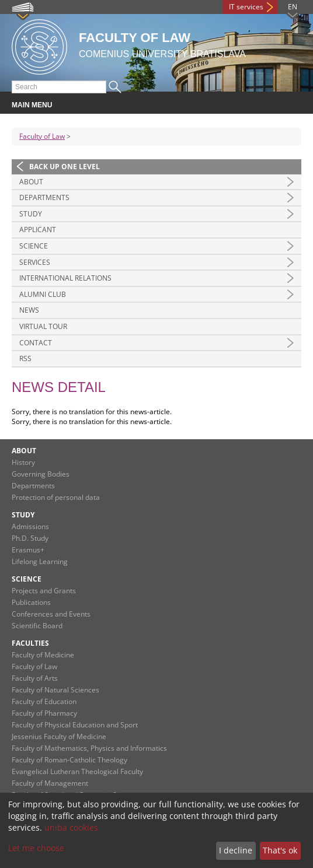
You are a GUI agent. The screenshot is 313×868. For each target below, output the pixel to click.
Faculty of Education (44, 701)
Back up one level (65, 167)
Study (31, 214)
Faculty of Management (50, 783)
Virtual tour (43, 326)
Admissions (30, 526)
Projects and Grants (44, 591)
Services (35, 262)
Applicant (38, 230)
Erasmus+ (28, 550)
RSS (25, 358)
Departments (44, 197)
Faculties (30, 643)
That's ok (280, 850)
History (23, 462)
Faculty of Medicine (43, 655)
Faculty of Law (42, 136)
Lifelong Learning (40, 561)
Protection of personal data (56, 497)
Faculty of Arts (35, 678)
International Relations (65, 278)
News (29, 310)
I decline (236, 850)
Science (34, 246)
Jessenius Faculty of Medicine (59, 736)
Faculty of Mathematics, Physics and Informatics (89, 748)
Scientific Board (37, 626)
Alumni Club (43, 294)
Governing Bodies (41, 474)
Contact (36, 343)
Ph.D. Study (30, 538)
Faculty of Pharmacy (44, 713)
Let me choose (36, 848)
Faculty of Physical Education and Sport (75, 725)
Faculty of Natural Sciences (55, 690)
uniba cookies (71, 827)
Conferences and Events (51, 614)
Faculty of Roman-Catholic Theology (69, 760)
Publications (31, 602)
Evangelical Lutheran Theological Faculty (77, 771)
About (31, 182)
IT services (246, 7)
